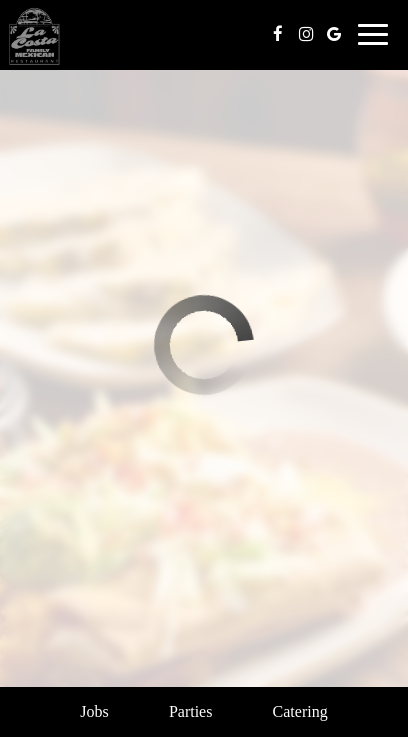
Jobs (94, 711)
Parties (191, 711)
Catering (300, 711)
